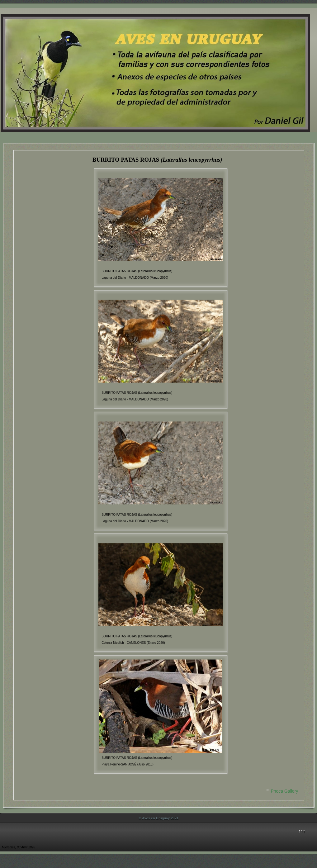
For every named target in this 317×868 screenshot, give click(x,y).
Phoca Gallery (284, 791)
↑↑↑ (302, 831)
